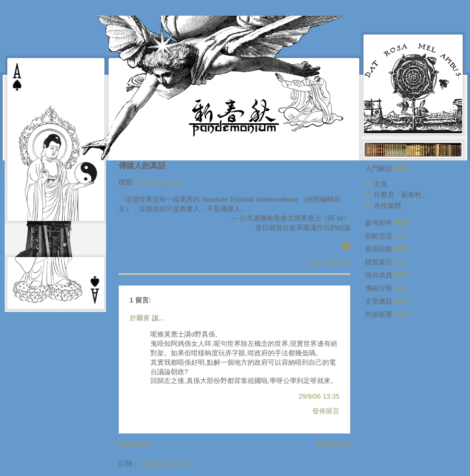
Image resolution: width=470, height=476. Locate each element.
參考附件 (387, 223)
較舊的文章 (334, 444)
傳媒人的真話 (142, 165)
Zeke (174, 182)
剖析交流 (387, 236)
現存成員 (387, 275)
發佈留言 (326, 411)
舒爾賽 (140, 318)
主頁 (381, 184)
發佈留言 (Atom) (166, 464)
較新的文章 (136, 444)
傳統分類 (387, 288)
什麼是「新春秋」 (401, 195)
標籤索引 (387, 262)
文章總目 (387, 301)
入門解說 (387, 169)
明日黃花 (149, 182)
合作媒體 (387, 206)
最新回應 (387, 249)
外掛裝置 (387, 314)
